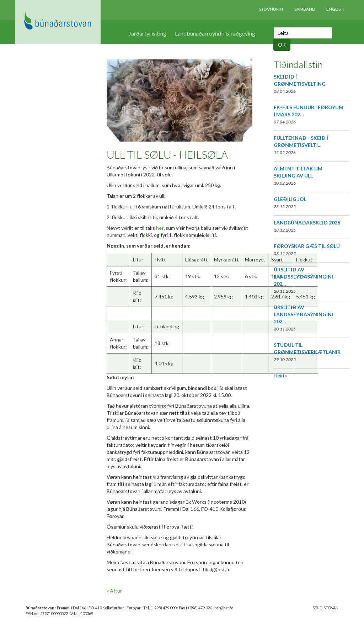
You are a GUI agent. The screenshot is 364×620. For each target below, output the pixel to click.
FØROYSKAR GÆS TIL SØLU (307, 246)
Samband (305, 9)
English (335, 9)
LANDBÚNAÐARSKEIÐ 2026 (307, 222)
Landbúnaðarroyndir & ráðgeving (215, 33)
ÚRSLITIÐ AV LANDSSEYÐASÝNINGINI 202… (303, 277)
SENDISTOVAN (325, 608)
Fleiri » (280, 375)
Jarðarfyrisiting (148, 33)
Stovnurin (271, 9)
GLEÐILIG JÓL (290, 199)
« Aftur (114, 591)
